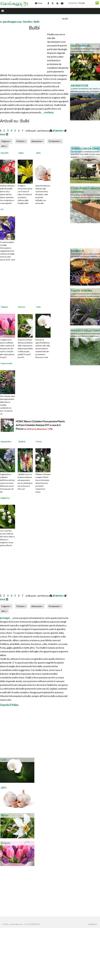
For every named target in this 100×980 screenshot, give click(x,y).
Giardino (27, 22)
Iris (2, 209)
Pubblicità (92, 924)
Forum (39, 3)
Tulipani (4, 307)
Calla (38, 307)
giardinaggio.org (12, 22)
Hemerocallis (6, 363)
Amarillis (5, 153)
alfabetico (58, 131)
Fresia (39, 441)
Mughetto (5, 498)
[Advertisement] (31, 18)
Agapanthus (6, 441)
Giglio (21, 153)
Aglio (38, 153)
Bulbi (37, 22)
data (3, 134)
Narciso (22, 307)
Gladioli (22, 441)
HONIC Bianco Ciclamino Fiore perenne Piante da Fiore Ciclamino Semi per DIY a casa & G (40, 425)
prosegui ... (6, 618)
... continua (48, 112)
